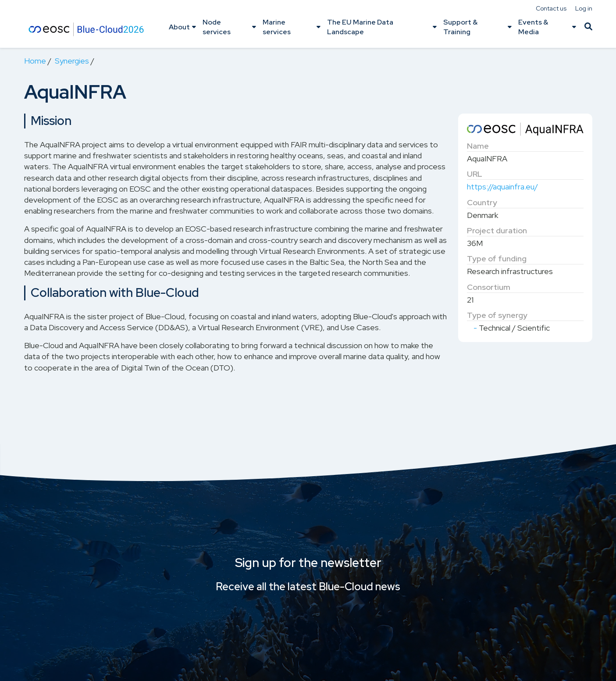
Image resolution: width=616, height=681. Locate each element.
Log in (584, 8)
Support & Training (460, 27)
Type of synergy (497, 315)
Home (35, 61)
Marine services (277, 27)
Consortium (489, 287)
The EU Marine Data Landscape (360, 27)
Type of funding (497, 258)
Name (478, 146)
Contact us (551, 8)
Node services (217, 27)
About (179, 27)
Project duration (497, 230)
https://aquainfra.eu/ (502, 187)
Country (482, 202)
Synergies (72, 61)
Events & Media (533, 27)
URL (475, 174)
